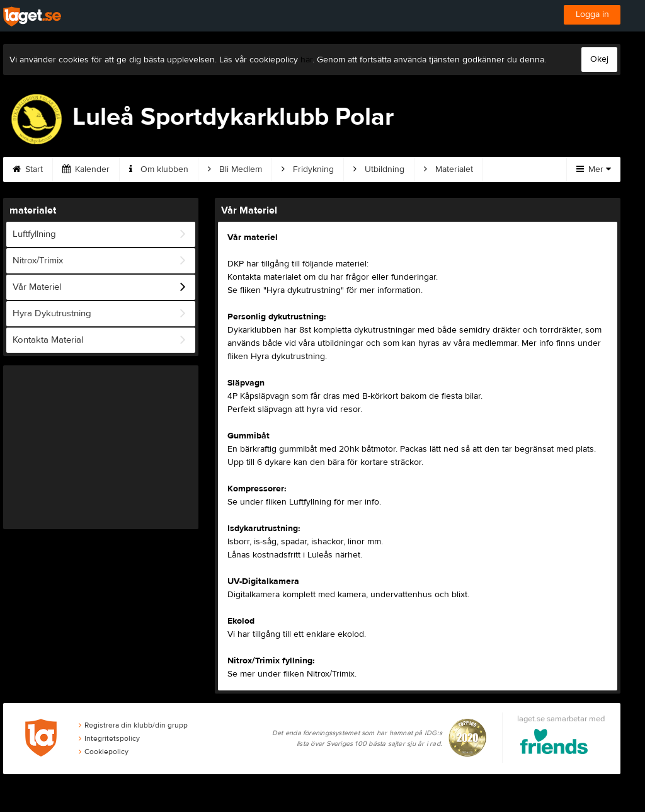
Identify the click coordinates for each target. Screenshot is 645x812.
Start (28, 169)
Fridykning (308, 169)
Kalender (86, 169)
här (306, 60)
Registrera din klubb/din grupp (133, 725)
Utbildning (379, 169)
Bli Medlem (235, 169)
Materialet (448, 169)
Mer (594, 169)
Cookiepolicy (104, 752)
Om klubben (159, 169)
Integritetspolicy (109, 738)
